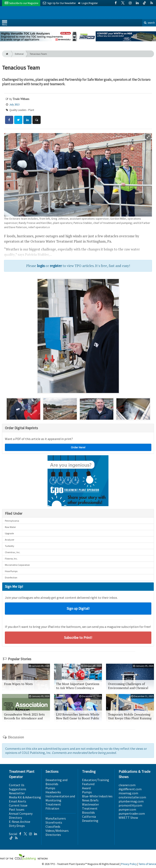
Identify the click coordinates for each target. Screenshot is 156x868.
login (41, 266)
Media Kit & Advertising (25, 797)
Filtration (52, 808)
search (149, 23)
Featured (88, 784)
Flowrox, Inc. (11, 559)
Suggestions (18, 789)
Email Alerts (18, 801)
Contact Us (17, 785)
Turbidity (10, 546)
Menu (5, 24)
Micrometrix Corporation (17, 565)
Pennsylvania (12, 521)
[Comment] (37, 120)
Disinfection (11, 577)
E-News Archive (20, 822)
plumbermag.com (131, 801)
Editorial (19, 54)
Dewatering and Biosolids (56, 782)
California (89, 817)
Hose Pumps (11, 571)
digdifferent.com (130, 789)
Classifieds (53, 826)
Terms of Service (147, 864)
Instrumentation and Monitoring (60, 798)
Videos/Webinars (57, 831)
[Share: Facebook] (9, 120)
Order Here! (78, 447)
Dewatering (90, 821)
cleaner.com (127, 785)
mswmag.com (128, 793)
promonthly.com (130, 805)
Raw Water (10, 527)
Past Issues (17, 809)
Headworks (53, 792)
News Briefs (90, 800)
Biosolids (88, 812)
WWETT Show (128, 818)
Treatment (53, 804)
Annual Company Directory (21, 815)
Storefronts (54, 822)
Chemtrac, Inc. (13, 552)
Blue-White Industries (97, 796)
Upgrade (9, 533)
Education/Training (96, 780)
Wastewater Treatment (90, 806)
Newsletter (17, 793)
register (56, 266)
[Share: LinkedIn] (27, 120)
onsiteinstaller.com (132, 797)
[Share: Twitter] (18, 120)
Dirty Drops (17, 826)
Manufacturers (56, 818)
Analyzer (10, 540)
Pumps (50, 788)
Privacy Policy (129, 864)
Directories (53, 835)
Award (86, 788)
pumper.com (127, 809)
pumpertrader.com (132, 813)
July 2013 (14, 105)
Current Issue (18, 805)
